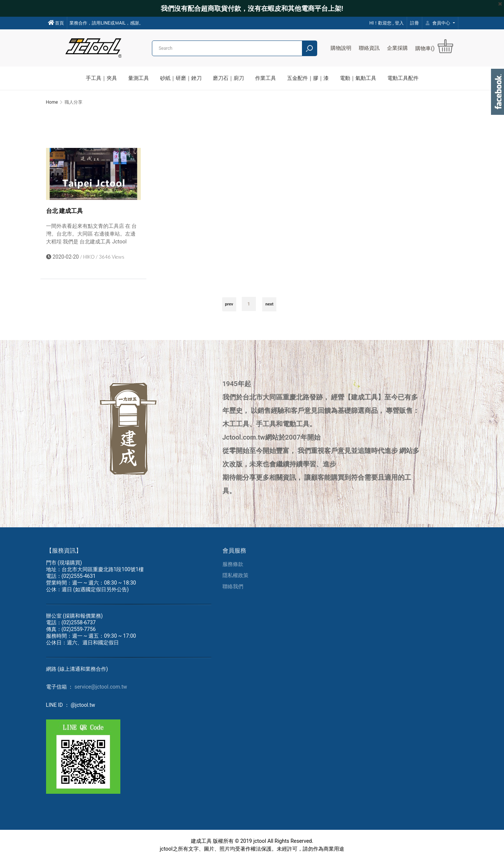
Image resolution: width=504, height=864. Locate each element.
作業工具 (266, 78)
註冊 (414, 23)
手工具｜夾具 (101, 78)
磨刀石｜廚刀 (228, 78)
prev (229, 307)
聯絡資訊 (369, 48)
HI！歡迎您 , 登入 (386, 23)
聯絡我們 (233, 590)
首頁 (56, 23)
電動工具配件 (403, 78)
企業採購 (397, 48)
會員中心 (439, 23)
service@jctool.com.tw (101, 690)
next (269, 307)
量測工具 (139, 78)
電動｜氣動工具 (358, 78)
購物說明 (341, 48)
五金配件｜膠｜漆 (308, 78)
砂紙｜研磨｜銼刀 (181, 78)
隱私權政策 (235, 579)
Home (52, 102)
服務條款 (233, 568)
